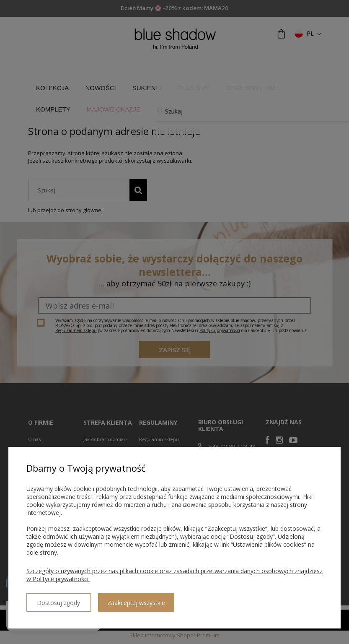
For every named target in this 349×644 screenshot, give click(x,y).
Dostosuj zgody (57, 599)
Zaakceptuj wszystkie (132, 599)
